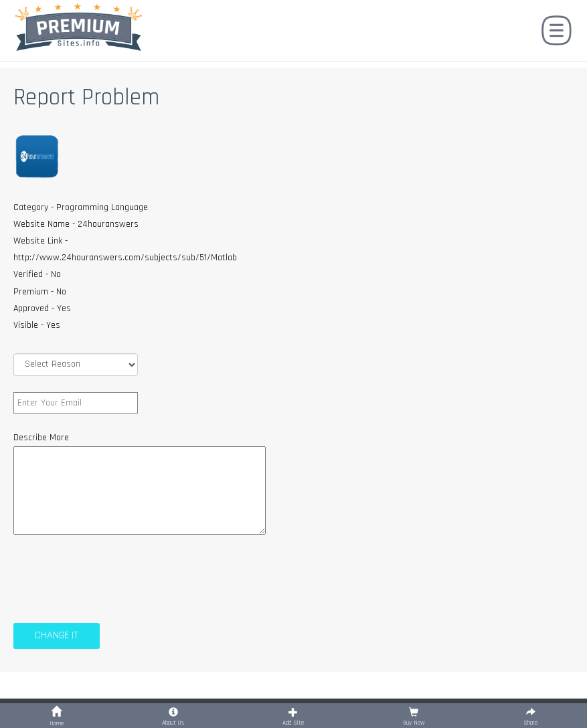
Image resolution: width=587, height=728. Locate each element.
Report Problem (86, 97)
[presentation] (115, 577)
